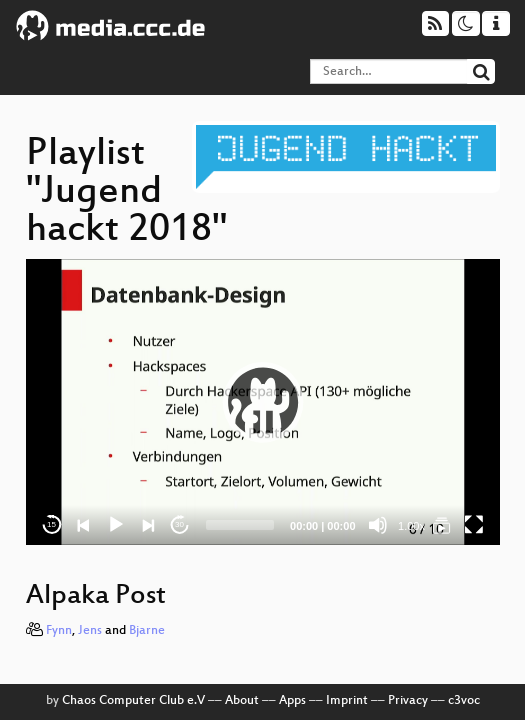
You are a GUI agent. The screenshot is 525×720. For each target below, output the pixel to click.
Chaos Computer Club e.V (133, 701)
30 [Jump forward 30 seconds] (179, 524)
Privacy (408, 701)
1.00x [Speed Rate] (411, 526)
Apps (292, 701)
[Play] (116, 525)
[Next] (148, 525)
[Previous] (84, 525)
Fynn (59, 631)
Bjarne (147, 631)
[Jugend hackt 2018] (442, 525)
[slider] (240, 525)
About (242, 701)
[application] (263, 402)
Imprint (347, 701)
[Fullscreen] (474, 525)
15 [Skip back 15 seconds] (51, 524)
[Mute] (378, 525)
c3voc (464, 701)
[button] (263, 402)
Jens (90, 631)
